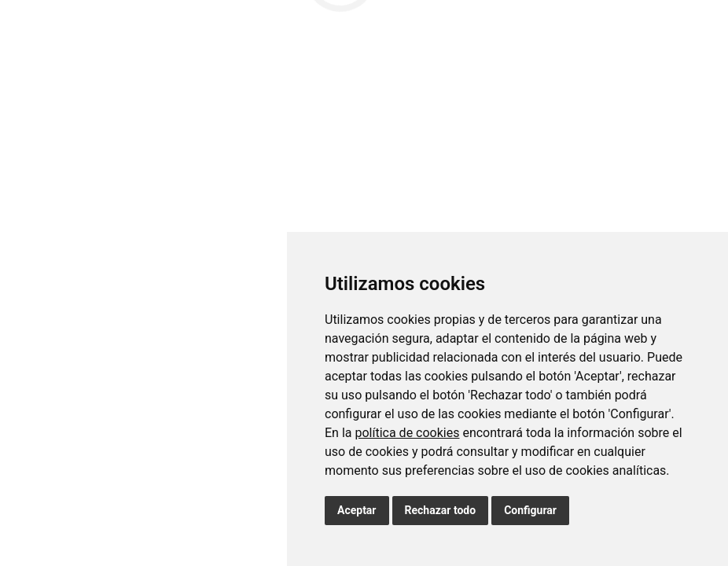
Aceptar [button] (357, 510)
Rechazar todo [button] (441, 510)
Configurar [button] (530, 510)
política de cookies (407, 433)
